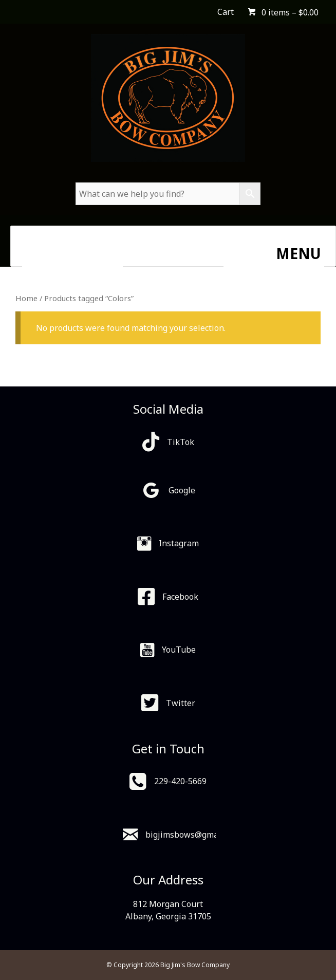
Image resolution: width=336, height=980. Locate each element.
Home (26, 298)
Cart (226, 12)
